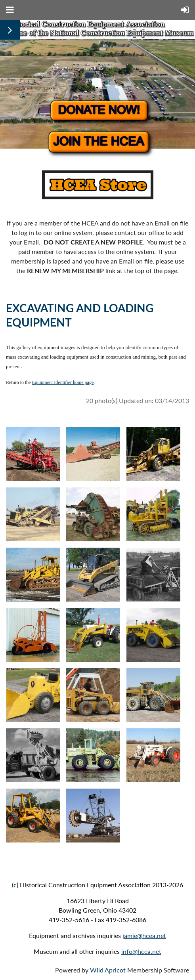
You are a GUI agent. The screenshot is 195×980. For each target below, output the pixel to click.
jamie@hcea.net (144, 935)
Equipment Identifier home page (63, 382)
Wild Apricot (108, 970)
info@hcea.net (141, 951)
